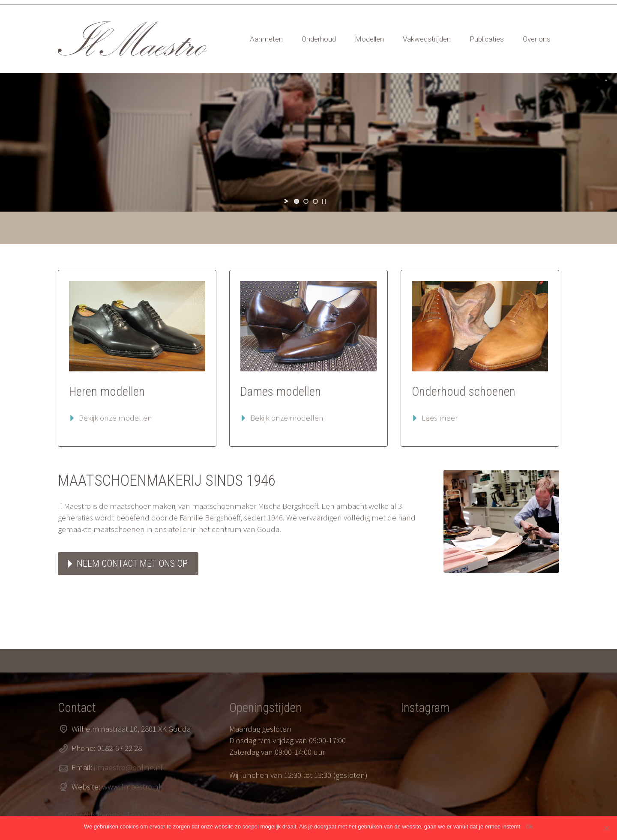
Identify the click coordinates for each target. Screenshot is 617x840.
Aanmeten (266, 39)
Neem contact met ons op (132, 563)
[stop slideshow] (324, 201)
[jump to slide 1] (297, 201)
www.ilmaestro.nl (131, 786)
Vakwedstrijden (427, 39)
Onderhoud (319, 39)
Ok (529, 827)
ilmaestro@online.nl (128, 767)
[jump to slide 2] (306, 201)
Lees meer (440, 418)
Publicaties (487, 39)
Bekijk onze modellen (115, 418)
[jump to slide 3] (315, 201)
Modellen (369, 39)
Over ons (537, 39)
